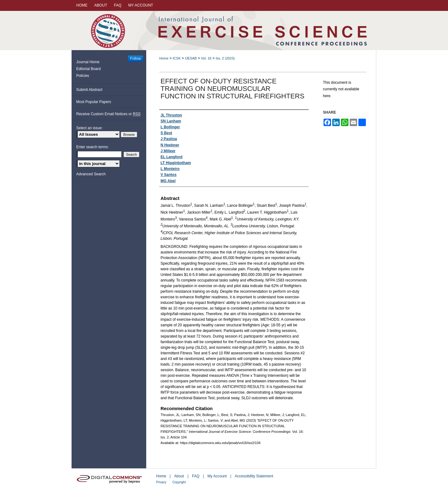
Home (164, 58)
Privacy (161, 482)
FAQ (196, 476)
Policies (83, 76)
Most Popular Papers (94, 102)
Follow (135, 59)
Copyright (179, 482)
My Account (217, 476)
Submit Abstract (89, 90)
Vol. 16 (206, 58)
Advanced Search (91, 174)
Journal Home (88, 62)
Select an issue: (89, 128)
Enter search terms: (93, 147)
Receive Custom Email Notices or (108, 114)
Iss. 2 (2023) (225, 58)
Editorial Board (89, 69)
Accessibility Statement (254, 476)
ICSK (177, 58)
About (179, 476)
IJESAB (191, 58)
